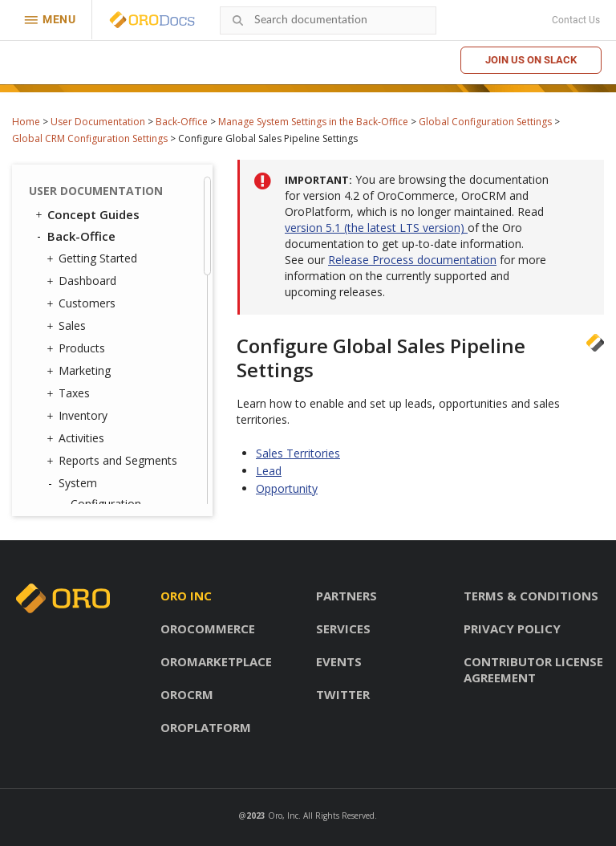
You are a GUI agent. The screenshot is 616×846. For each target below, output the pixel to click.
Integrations (98, 437)
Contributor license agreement (533, 669)
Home (26, 122)
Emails (83, 416)
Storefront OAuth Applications (115, 345)
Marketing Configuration (114, 250)
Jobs (82, 478)
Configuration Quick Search (134, 287)
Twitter (343, 694)
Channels (94, 457)
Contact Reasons (115, 374)
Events (339, 661)
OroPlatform (206, 727)
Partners (346, 596)
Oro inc (186, 596)
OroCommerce (208, 628)
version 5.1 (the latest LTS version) (376, 228)
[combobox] (328, 20)
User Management (115, 316)
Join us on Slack (531, 60)
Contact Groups (111, 395)
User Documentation (98, 122)
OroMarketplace (216, 661)
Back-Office (182, 122)
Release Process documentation (412, 260)
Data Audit (98, 499)
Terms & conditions (531, 596)
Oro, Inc (283, 815)
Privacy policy (512, 628)
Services (343, 628)
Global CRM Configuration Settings (90, 138)
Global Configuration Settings (485, 122)
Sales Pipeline (130, 184)
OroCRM (187, 694)
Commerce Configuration (114, 213)
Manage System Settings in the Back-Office (313, 122)
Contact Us (576, 20)
